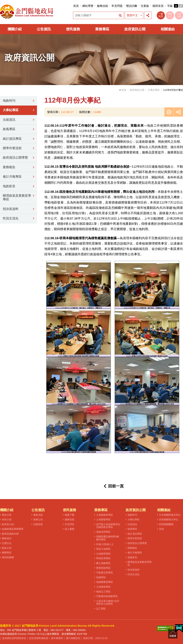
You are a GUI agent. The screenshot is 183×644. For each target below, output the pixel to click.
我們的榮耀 (8, 557)
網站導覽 (88, 6)
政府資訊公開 (135, 29)
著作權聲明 (57, 638)
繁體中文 (132, 15)
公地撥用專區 (103, 554)
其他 (161, 529)
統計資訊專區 (12, 139)
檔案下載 (70, 515)
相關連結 (168, 29)
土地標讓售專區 (105, 515)
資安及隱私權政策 (39, 638)
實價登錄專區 (103, 568)
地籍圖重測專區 (105, 582)
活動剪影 (38, 524)
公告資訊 (44, 29)
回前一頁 (116, 486)
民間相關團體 (166, 524)
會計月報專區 (12, 177)
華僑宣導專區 (103, 558)
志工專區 (101, 609)
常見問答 (70, 524)
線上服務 (70, 529)
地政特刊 (9, 101)
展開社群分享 (148, 15)
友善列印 (169, 112)
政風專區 (9, 129)
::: (72, 6)
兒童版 (145, 6)
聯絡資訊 (7, 538)
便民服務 (73, 29)
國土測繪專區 (103, 563)
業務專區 (102, 29)
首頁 (76, 6)
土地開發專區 (103, 520)
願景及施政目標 (10, 534)
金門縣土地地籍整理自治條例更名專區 (108, 526)
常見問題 (117, 6)
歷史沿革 (7, 515)
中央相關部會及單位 (170, 515)
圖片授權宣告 (73, 638)
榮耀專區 (7, 553)
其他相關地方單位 (169, 520)
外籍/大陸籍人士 (105, 544)
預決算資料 (11, 209)
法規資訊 (9, 120)
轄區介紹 (7, 548)
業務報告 (9, 167)
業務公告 (38, 520)
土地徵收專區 (103, 587)
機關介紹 (15, 29)
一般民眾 (161, 15)
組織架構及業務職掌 (13, 529)
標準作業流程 (12, 148)
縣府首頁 (158, 6)
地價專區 (101, 577)
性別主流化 (11, 218)
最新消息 (38, 515)
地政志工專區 (103, 592)
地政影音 (9, 186)
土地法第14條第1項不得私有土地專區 (108, 603)
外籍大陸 (179, 15)
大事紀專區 (154, 90)
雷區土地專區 (103, 549)
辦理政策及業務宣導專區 (17, 198)
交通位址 (7, 543)
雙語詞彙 (132, 6)
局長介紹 (7, 520)
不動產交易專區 (105, 573)
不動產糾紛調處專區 (107, 596)
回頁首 (173, 634)
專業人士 (170, 15)
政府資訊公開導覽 (15, 158)
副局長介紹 (8, 524)
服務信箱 (102, 6)
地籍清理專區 (103, 532)
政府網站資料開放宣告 (14, 638)
